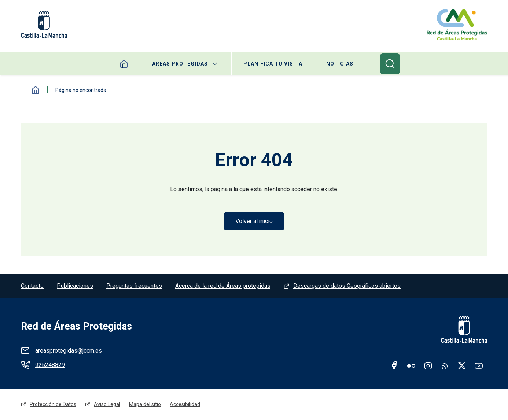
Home (124, 64)
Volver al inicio (254, 221)
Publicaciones (75, 286)
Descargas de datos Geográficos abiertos (347, 286)
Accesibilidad (185, 404)
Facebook (394, 365)
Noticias (340, 64)
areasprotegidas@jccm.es (69, 351)
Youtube (479, 365)
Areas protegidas (180, 64)
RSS (445, 365)
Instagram (428, 365)
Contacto (32, 286)
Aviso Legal (107, 404)
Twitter (462, 365)
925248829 (50, 365)
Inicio (36, 90)
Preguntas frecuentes (134, 286)
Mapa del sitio (145, 404)
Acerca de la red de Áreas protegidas (223, 286)
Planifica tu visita (273, 64)
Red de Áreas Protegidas (76, 326)
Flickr (411, 365)
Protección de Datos (53, 404)
